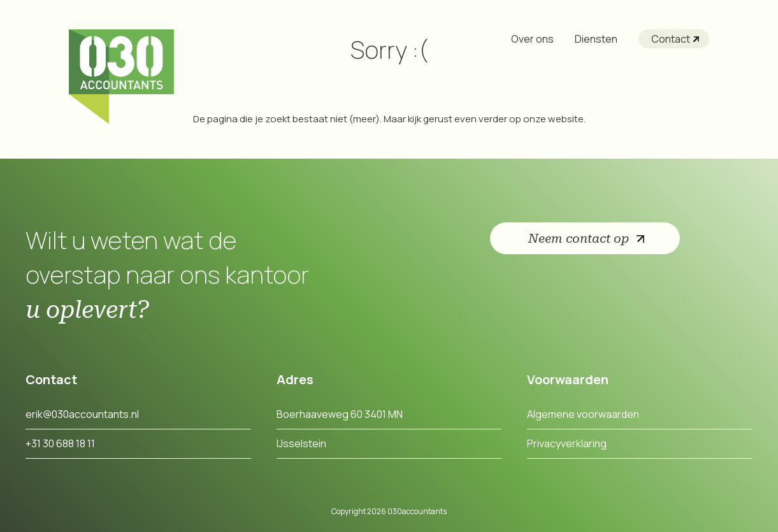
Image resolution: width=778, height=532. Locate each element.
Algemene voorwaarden (583, 414)
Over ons (532, 39)
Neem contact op (579, 238)
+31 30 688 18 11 (60, 443)
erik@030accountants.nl (82, 414)
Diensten (596, 39)
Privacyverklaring (567, 443)
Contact (671, 39)
